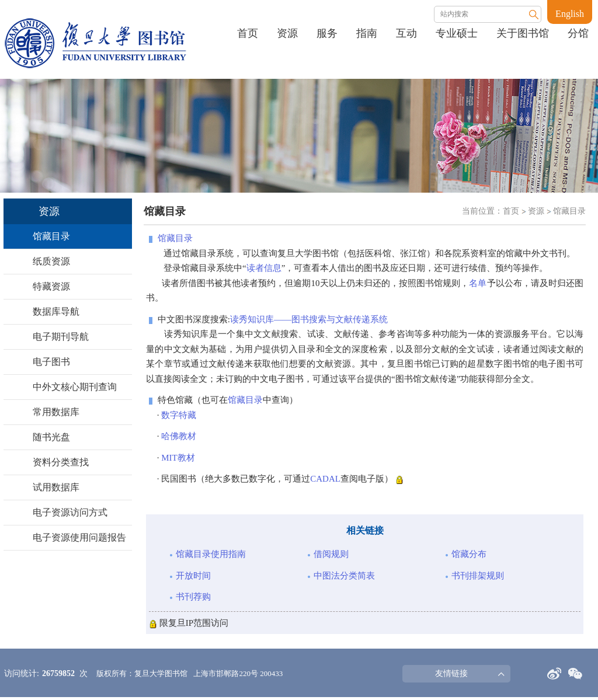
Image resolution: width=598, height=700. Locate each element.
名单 (478, 283)
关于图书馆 (523, 33)
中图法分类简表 (344, 576)
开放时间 (193, 576)
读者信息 (264, 268)
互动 (406, 33)
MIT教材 (178, 458)
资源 (287, 33)
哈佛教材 (179, 436)
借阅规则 (331, 554)
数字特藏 (179, 415)
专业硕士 (457, 33)
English (570, 14)
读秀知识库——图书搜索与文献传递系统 (309, 319)
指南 (367, 33)
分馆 (578, 33)
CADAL (325, 479)
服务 (327, 33)
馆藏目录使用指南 (211, 554)
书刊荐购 (193, 597)
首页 (248, 33)
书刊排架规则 (478, 576)
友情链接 (451, 673)
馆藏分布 (469, 554)
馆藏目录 (569, 211)
